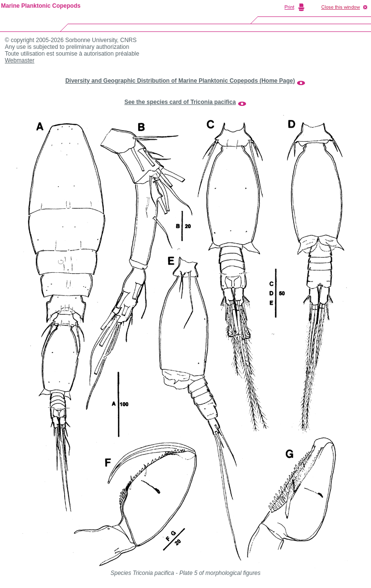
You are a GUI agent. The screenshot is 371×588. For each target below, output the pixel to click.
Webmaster (20, 60)
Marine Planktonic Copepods (41, 6)
